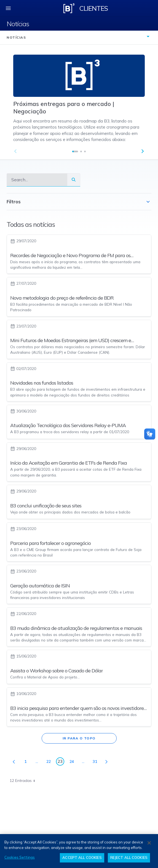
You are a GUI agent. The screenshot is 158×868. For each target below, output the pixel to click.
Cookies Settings (20, 857)
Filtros (79, 202)
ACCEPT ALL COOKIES (82, 858)
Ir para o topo (79, 738)
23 (61, 762)
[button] (143, 151)
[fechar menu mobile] (8, 8)
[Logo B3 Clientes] (69, 8)
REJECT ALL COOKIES (129, 858)
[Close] (149, 843)
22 (50, 762)
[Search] (37, 180)
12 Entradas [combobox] (24, 781)
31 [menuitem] (96, 762)
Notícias (18, 24)
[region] (79, 851)
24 (73, 762)
